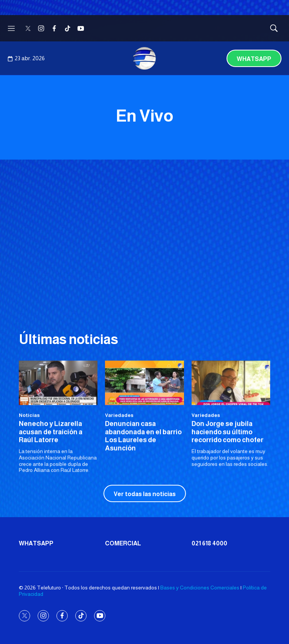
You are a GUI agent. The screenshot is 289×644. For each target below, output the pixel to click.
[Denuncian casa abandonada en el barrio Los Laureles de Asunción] (144, 478)
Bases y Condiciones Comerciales (200, 588)
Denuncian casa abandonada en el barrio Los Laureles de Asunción (143, 531)
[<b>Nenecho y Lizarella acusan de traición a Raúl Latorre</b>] (58, 478)
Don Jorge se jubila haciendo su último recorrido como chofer (227, 527)
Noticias (29, 510)
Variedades (119, 510)
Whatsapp (254, 59)
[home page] (144, 58)
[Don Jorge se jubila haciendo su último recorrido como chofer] (231, 478)
